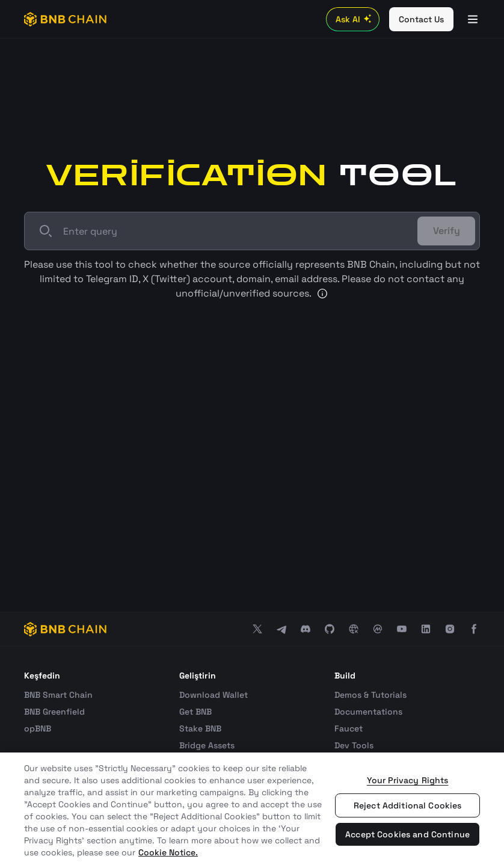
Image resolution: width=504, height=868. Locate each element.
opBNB (38, 728)
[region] (252, 810)
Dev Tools (354, 745)
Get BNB (195, 712)
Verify (447, 231)
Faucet (349, 728)
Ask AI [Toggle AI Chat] (355, 19)
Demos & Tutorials (370, 695)
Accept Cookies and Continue (407, 834)
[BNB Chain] (65, 19)
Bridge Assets (207, 745)
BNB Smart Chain (58, 695)
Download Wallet (214, 695)
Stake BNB (200, 728)
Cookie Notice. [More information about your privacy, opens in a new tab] (168, 852)
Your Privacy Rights (408, 780)
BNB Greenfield (54, 712)
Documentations (368, 712)
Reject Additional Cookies (408, 805)
